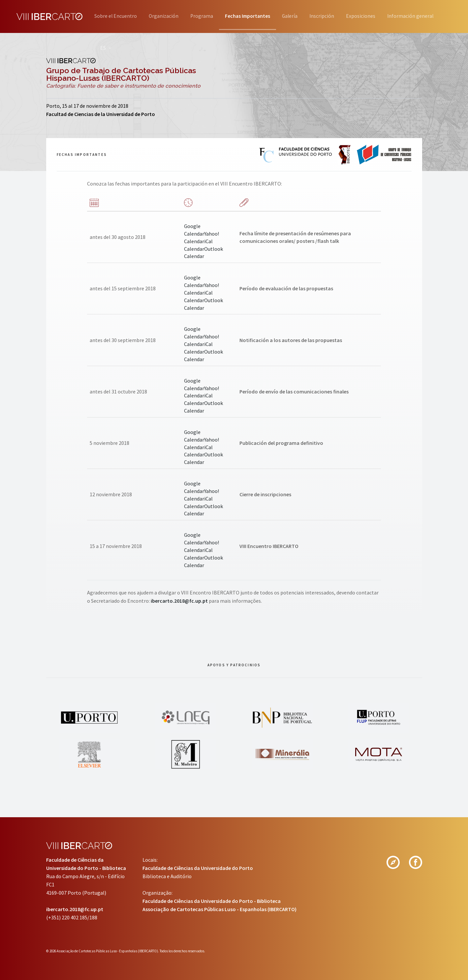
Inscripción (349, 16)
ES (370, 48)
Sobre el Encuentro (116, 16)
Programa (212, 16)
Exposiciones (393, 16)
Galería (312, 16)
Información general (327, 48)
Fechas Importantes (264, 16)
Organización (169, 16)
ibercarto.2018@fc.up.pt (179, 601)
